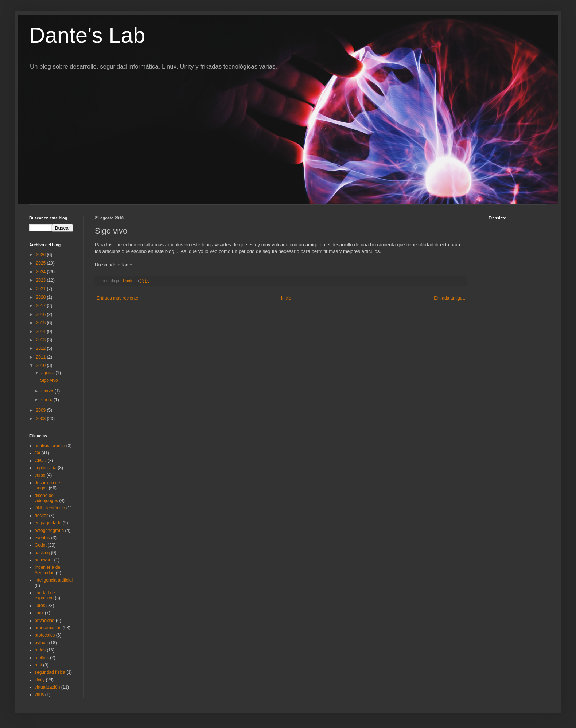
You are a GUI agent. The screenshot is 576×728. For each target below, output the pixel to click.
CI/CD (41, 461)
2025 (42, 263)
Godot (41, 545)
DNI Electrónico (50, 508)
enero (47, 400)
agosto (48, 373)
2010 (42, 365)
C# (37, 453)
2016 (42, 314)
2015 (42, 323)
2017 (42, 306)
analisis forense (50, 446)
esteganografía (49, 531)
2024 (42, 272)
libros (40, 606)
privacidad (45, 621)
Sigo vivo (49, 380)
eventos (42, 538)
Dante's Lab (87, 35)
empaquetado (48, 523)
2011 (42, 357)
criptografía (46, 468)
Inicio (286, 298)
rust (38, 665)
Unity (40, 680)
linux (39, 613)
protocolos (45, 635)
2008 (42, 419)
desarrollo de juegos (47, 485)
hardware (44, 560)
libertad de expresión (45, 595)
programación (48, 628)
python (41, 643)
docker (41, 516)
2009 (42, 410)
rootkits (42, 658)
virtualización (47, 687)
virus (39, 694)
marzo (48, 391)
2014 (42, 332)
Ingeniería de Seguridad (47, 570)
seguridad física (50, 672)
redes (40, 650)
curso (40, 475)
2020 (42, 297)
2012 (42, 348)
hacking (42, 553)
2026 (42, 255)
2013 (42, 340)
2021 (42, 289)
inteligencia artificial (54, 580)
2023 (42, 280)
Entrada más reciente (117, 298)
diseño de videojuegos (46, 498)
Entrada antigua (449, 298)
